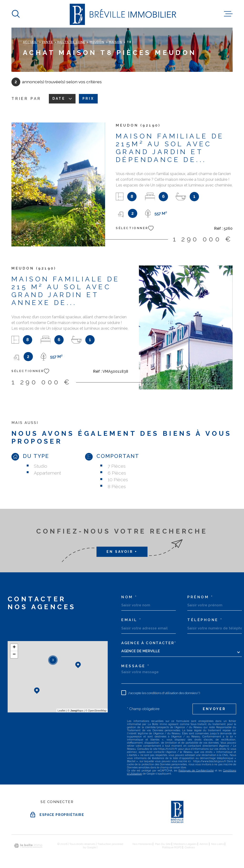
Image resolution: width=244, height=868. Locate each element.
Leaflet (62, 711)
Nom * (129, 597)
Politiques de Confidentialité (196, 771)
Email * (132, 620)
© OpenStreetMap (96, 711)
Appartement (47, 473)
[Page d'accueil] (122, 14)
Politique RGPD (172, 847)
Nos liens (218, 844)
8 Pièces (117, 486)
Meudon (97, 42)
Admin (204, 844)
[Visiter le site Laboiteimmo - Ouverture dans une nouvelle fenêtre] (28, 846)
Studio (41, 466)
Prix (88, 98)
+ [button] (14, 647)
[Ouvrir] (16, 14)
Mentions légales (185, 844)
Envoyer (214, 709)
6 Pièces (117, 473)
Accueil (30, 42)
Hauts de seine (71, 42)
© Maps (76, 711)
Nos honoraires (142, 844)
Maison (115, 42)
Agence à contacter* (149, 643)
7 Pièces (117, 466)
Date (62, 98)
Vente (47, 42)
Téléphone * (205, 620)
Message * (136, 666)
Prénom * (200, 597)
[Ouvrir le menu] (228, 14)
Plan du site (163, 844)
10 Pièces (118, 480)
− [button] (14, 655)
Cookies (190, 847)
